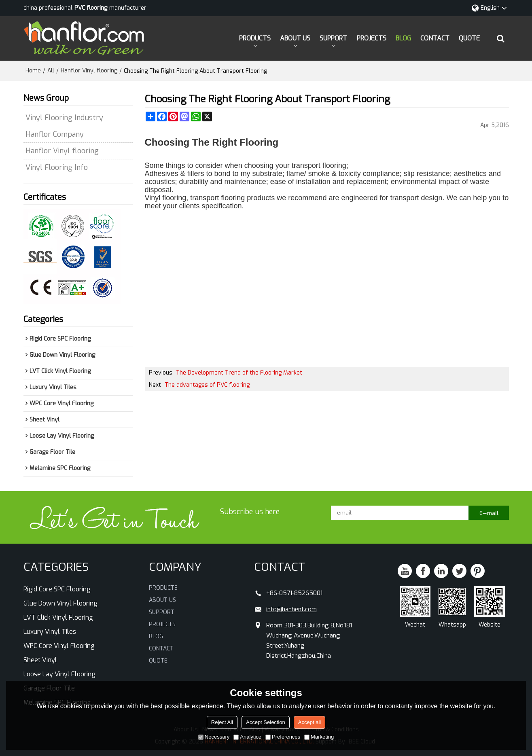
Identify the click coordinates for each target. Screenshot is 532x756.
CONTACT (435, 38)
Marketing (319, 737)
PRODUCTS (255, 38)
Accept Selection (266, 722)
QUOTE (469, 38)
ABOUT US (295, 38)
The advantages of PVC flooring (207, 385)
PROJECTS (372, 38)
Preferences (283, 737)
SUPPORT (333, 38)
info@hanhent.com (291, 609)
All (51, 71)
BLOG (403, 38)
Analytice (247, 737)
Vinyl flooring (166, 198)
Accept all (309, 722)
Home (33, 71)
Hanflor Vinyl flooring (89, 71)
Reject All (222, 722)
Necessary (214, 737)
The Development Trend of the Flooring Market (239, 373)
